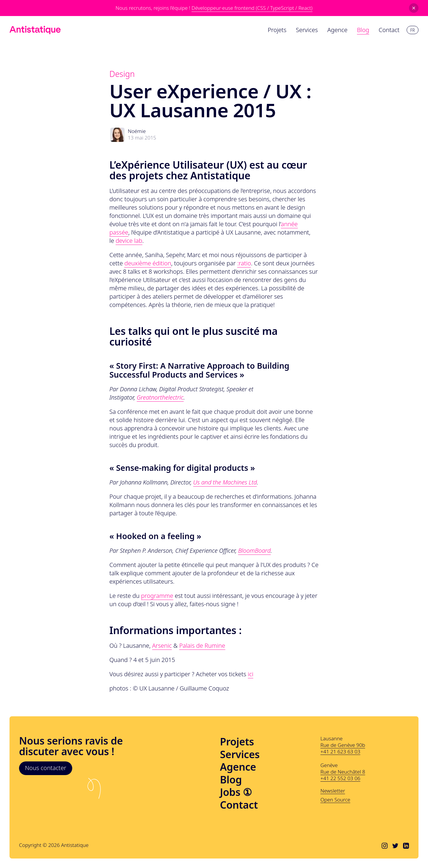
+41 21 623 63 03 (340, 751)
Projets (237, 742)
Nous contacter (46, 768)
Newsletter (333, 791)
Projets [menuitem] (277, 30)
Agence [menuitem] (337, 30)
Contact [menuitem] (389, 30)
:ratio (244, 263)
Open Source (335, 800)
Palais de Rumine (202, 646)
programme (157, 596)
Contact (239, 805)
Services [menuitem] (307, 30)
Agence (238, 767)
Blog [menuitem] (363, 30)
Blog (231, 780)
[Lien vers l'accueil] (35, 30)
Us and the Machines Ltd (225, 482)
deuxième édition (148, 263)
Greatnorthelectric (160, 397)
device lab (129, 241)
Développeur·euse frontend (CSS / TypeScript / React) (252, 8)
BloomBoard (254, 551)
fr (412, 30)
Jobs (236, 792)
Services (240, 754)
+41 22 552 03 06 (340, 778)
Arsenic (162, 646)
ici (251, 674)
